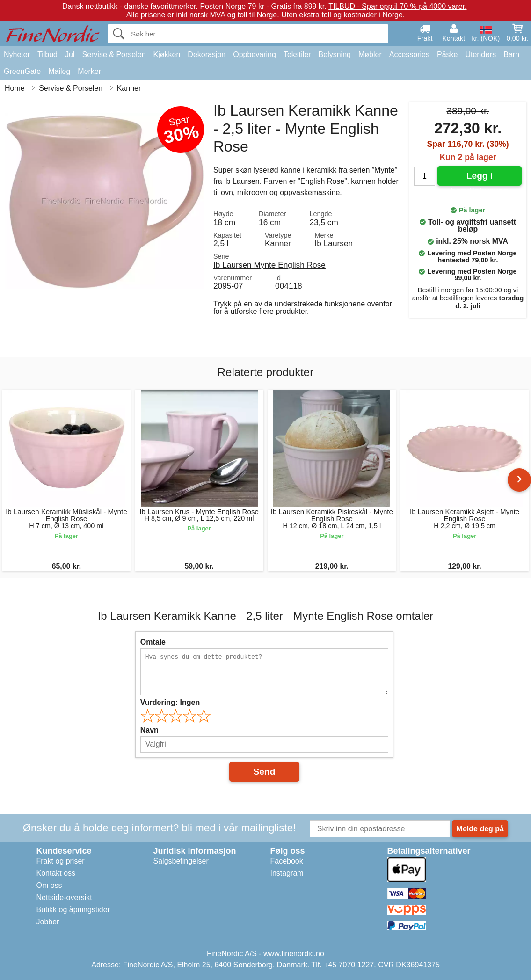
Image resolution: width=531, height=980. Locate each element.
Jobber (48, 922)
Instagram (287, 873)
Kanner (278, 243)
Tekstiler (297, 54)
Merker (89, 71)
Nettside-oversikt (64, 897)
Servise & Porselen (114, 54)
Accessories (409, 54)
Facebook (287, 861)
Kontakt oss (56, 873)
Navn (149, 730)
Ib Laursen (334, 243)
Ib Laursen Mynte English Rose (269, 265)
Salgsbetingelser (181, 861)
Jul (70, 54)
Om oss (49, 885)
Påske (447, 54)
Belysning (335, 54)
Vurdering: (170, 702)
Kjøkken (167, 54)
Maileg (59, 71)
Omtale (153, 642)
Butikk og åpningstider (73, 910)
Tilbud (47, 54)
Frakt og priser (61, 861)
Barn (511, 54)
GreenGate (22, 71)
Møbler (370, 54)
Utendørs (480, 54)
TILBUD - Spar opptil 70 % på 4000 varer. (397, 6)
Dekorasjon (207, 54)
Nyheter (17, 54)
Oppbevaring (255, 54)
